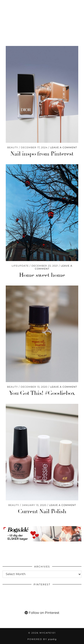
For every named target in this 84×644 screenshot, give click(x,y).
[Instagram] (5, 5)
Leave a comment (64, 147)
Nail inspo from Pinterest (42, 154)
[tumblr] (42, 5)
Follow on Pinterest (42, 613)
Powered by (42, 639)
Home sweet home (42, 275)
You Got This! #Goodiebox (42, 393)
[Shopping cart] (50, 5)
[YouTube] (20, 5)
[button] (78, 5)
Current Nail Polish (42, 511)
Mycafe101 (42, 18)
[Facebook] (28, 5)
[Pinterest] (12, 5)
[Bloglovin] (35, 5)
